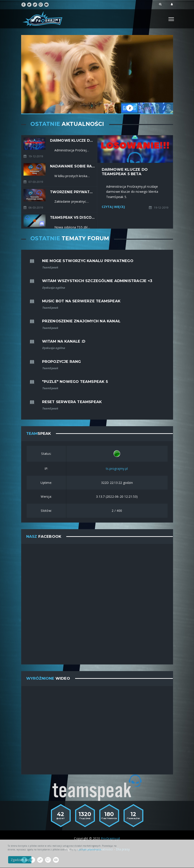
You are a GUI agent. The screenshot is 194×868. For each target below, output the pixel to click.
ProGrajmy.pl (110, 838)
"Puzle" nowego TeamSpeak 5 (75, 382)
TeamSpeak (50, 267)
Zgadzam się (20, 860)
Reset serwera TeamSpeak (72, 402)
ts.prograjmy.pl (117, 469)
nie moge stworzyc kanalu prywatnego (88, 261)
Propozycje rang (62, 362)
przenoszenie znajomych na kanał (81, 321)
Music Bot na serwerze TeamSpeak (81, 301)
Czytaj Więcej (113, 207)
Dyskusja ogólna (54, 288)
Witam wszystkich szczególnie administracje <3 (97, 281)
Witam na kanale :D (64, 341)
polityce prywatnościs (90, 850)
